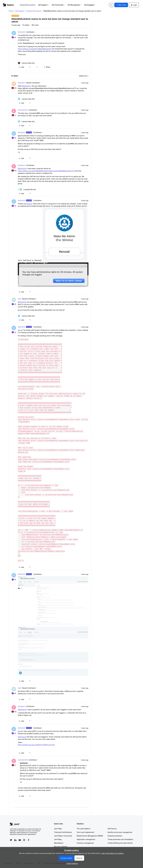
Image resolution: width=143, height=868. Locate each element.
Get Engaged (90, 5)
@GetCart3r (26, 86)
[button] (121, 5)
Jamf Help (58, 829)
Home (11, 11)
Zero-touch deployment (86, 832)
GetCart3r (21, 32)
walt (19, 299)
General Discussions (28, 5)
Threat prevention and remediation (120, 839)
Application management (86, 839)
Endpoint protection (115, 836)
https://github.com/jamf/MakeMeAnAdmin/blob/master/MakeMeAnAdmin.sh (46, 171)
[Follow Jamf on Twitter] (11, 840)
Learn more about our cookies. (113, 853)
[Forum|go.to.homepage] (8, 5)
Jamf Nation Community (63, 836)
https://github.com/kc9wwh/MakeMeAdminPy (35, 49)
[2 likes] (27, 189)
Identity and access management (120, 832)
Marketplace (59, 843)
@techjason (28, 204)
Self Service (112, 829)
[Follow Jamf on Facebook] (28, 840)
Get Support (44, 5)
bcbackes (21, 83)
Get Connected (58, 5)
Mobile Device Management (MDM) (90, 836)
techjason (21, 165)
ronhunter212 (23, 110)
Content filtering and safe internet (120, 843)
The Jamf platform (84, 829)
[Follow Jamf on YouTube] (20, 840)
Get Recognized (75, 5)
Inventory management (85, 843)
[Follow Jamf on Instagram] (24, 840)
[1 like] (26, 63)
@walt (20, 330)
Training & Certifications (63, 832)
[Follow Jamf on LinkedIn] (15, 840)
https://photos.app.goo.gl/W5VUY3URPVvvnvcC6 (36, 745)
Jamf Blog (58, 839)
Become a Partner (61, 847)
